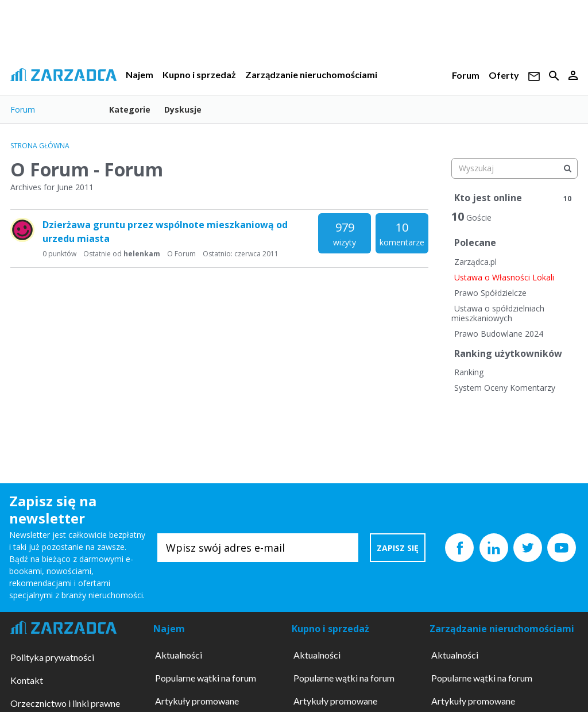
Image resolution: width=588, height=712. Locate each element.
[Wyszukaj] (567, 168)
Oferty (504, 75)
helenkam (142, 254)
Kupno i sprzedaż (199, 74)
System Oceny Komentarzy (505, 388)
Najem (140, 74)
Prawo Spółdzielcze (490, 293)
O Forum (181, 254)
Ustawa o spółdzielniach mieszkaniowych (498, 313)
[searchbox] (514, 168)
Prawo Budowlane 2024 (499, 334)
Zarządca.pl (475, 262)
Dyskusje (183, 109)
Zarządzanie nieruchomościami (311, 74)
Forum (466, 75)
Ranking (469, 372)
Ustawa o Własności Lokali (504, 277)
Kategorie (130, 109)
